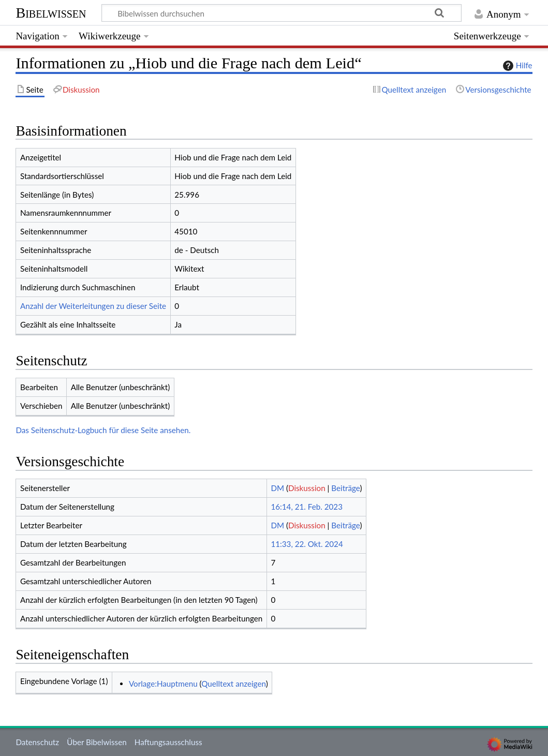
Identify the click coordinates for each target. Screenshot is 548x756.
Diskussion (307, 488)
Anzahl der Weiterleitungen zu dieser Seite (93, 306)
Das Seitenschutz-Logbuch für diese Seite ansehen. (103, 430)
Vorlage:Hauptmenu (163, 684)
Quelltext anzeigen (233, 684)
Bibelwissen (51, 13)
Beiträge (345, 488)
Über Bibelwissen (97, 742)
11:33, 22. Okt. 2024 (307, 544)
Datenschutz (37, 742)
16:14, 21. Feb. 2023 (307, 507)
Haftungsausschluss (168, 742)
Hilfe (516, 66)
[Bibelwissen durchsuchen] (282, 13)
